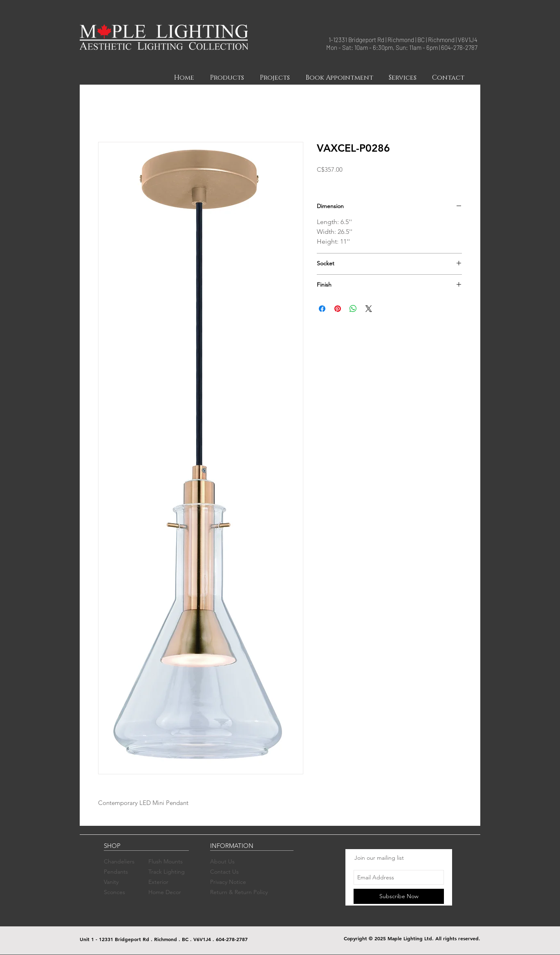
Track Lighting (167, 872)
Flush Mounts (166, 861)
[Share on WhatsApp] (353, 309)
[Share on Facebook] (322, 309)
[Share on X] (369, 309)
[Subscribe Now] (399, 896)
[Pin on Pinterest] (338, 309)
